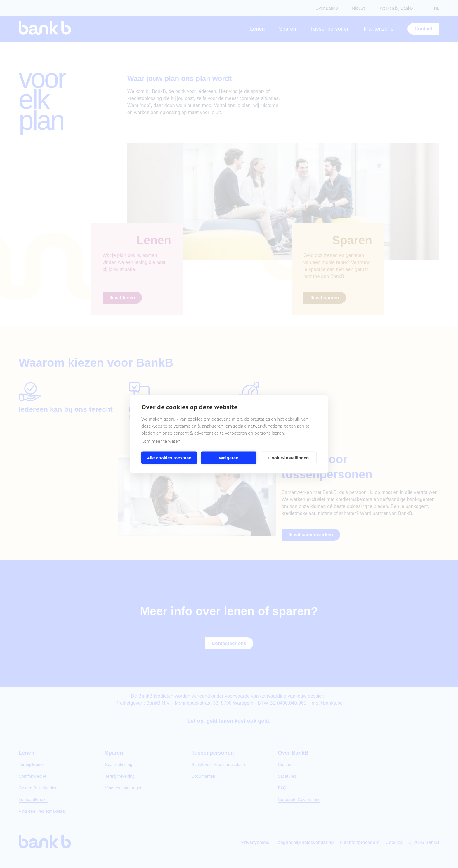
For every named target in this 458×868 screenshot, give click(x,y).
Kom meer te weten (161, 441)
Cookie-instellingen (289, 458)
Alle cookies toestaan (169, 458)
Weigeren (229, 458)
